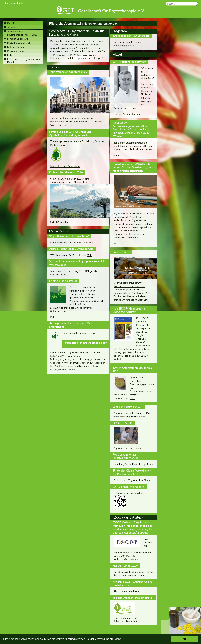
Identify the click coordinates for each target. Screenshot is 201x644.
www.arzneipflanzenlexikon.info (78, 333)
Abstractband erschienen (127, 591)
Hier (116, 114)
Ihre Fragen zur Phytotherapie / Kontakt (22, 61)
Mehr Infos (69, 125)
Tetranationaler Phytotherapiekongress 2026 (21, 33)
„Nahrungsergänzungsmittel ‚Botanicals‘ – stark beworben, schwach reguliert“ (129, 286)
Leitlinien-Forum (14, 47)
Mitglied (98, 58)
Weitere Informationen (126, 559)
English (21, 3)
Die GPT (10, 23)
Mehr (63, 275)
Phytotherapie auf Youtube (128, 448)
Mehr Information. (60, 222)
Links (8, 55)
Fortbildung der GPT (16, 39)
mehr (116, 155)
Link (146, 300)
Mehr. (83, 304)
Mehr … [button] (119, 639)
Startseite (10, 3)
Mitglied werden (14, 51)
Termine (10, 27)
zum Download (85, 242)
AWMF (70, 55)
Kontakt (72, 369)
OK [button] (184, 639)
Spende (81, 58)
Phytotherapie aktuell (17, 43)
